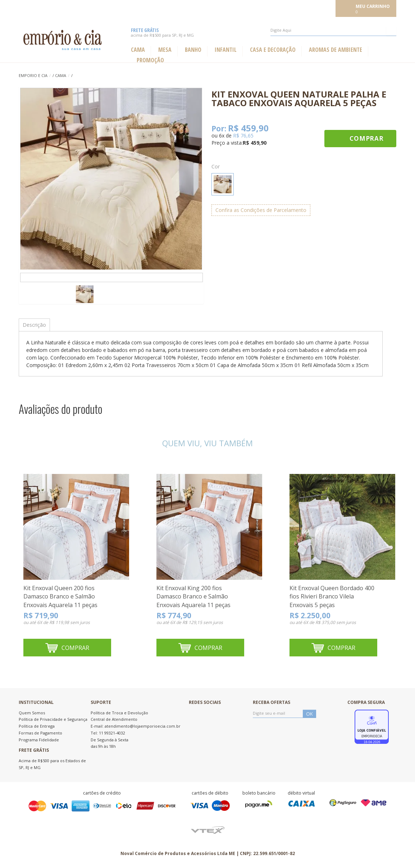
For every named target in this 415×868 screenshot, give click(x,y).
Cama (138, 50)
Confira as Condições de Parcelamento (261, 210)
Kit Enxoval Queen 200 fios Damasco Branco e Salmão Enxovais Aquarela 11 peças (60, 596)
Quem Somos (32, 713)
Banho (193, 50)
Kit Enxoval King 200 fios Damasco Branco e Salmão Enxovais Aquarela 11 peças (193, 596)
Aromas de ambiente (336, 50)
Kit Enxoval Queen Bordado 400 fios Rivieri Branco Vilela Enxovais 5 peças (332, 596)
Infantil (226, 50)
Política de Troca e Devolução (119, 713)
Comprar (367, 138)
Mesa (165, 50)
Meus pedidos (282, 8)
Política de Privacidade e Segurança (53, 719)
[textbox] (333, 30)
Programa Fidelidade (39, 740)
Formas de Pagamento (40, 733)
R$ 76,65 (243, 135)
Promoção (150, 60)
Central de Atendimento (114, 719)
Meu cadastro (318, 8)
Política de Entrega (37, 726)
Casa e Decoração (273, 50)
